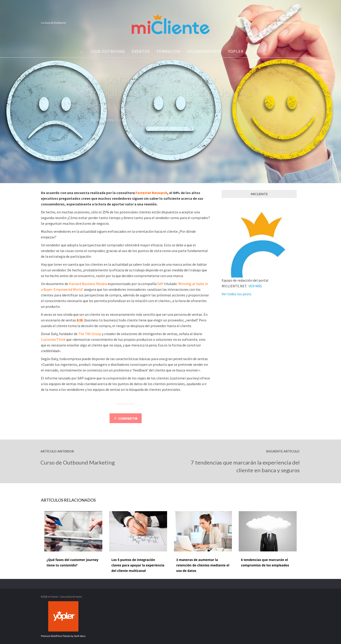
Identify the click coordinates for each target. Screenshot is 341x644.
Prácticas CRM (160, 121)
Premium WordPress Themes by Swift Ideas (63, 636)
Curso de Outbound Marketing (78, 462)
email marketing (132, 121)
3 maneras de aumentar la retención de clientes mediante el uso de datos (203, 565)
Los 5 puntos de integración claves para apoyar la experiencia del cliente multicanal (138, 565)
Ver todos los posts (237, 294)
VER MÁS (255, 286)
